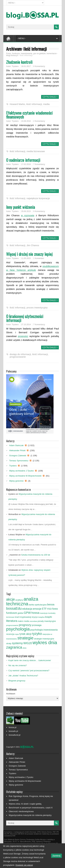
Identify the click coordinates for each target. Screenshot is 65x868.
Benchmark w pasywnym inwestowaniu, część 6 (31, 808)
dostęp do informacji (20, 354)
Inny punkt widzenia (21, 207)
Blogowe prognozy (17, 681)
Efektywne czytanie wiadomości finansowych (29, 115)
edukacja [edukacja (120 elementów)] (27, 609)
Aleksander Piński (17, 450)
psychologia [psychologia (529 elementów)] (18, 629)
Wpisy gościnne (16, 481)
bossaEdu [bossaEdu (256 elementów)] (14, 608)
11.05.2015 (26, 258)
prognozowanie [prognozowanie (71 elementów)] (12, 625)
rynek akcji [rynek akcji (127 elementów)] (25, 634)
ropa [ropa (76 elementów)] (17, 634)
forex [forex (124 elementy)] (55, 609)
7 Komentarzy (39, 164)
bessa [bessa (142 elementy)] (51, 604)
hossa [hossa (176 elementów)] (35, 613)
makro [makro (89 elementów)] (21, 621)
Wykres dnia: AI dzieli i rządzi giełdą (25, 804)
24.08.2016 (26, 121)
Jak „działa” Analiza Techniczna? (23, 676)
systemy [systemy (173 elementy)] (17, 643)
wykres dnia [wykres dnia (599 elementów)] (45, 642)
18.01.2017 (26, 66)
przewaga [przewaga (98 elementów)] (37, 625)
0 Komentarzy (39, 66)
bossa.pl (12, 727)
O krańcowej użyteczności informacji (25, 318)
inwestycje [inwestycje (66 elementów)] (44, 613)
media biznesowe (36, 151)
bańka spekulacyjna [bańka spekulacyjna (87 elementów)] (38, 605)
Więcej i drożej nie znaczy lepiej (29, 254)
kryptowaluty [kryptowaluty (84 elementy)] (26, 617)
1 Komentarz (39, 258)
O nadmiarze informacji (23, 160)
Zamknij (56, 856)
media (46, 104)
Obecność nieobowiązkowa (21, 811)
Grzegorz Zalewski (18, 456)
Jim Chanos (33, 245)
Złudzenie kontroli (19, 62)
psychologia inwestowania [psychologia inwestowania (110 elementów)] (44, 630)
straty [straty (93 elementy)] (9, 643)
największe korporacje (38, 198)
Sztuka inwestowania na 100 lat (36, 555)
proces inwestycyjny (37, 308)
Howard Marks (17, 104)
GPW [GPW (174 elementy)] (27, 613)
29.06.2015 (26, 211)
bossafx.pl (13, 731)
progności (23, 336)
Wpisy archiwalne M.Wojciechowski (25, 476)
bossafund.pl (15, 735)
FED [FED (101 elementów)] (50, 609)
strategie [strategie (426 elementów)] (25, 638)
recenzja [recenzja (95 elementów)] (10, 634)
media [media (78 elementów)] (26, 621)
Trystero (15, 66)
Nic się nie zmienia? (18, 665)
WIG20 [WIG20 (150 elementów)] (28, 643)
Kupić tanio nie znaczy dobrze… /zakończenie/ (30, 660)
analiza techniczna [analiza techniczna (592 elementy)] (22, 601)
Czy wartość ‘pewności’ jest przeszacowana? (29, 671)
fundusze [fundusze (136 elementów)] (12, 613)
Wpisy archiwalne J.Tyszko (21, 471)
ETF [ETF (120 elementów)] (44, 609)
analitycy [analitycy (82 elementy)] (19, 600)
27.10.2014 (26, 325)
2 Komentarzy (39, 121)
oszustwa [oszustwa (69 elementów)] (33, 621)
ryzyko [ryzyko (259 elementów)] (37, 634)
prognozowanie (18, 357)
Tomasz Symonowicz (19, 461)
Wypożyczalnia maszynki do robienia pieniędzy (30, 815)
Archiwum (11, 694)
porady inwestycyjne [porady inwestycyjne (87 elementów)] (47, 621)
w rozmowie (28, 215)
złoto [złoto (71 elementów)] (25, 648)
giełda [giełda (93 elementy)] (20, 613)
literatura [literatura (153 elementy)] (12, 621)
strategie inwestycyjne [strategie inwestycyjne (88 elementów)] (44, 639)
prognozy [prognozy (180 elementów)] (25, 625)
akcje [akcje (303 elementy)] (11, 599)
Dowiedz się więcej (24, 865)
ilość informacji (34, 104)
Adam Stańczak (16, 445)
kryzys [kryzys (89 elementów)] (35, 617)
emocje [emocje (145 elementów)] (37, 609)
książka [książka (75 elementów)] (41, 617)
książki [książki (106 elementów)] (49, 617)
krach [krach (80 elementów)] (17, 617)
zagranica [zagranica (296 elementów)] (14, 647)
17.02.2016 (26, 164)
